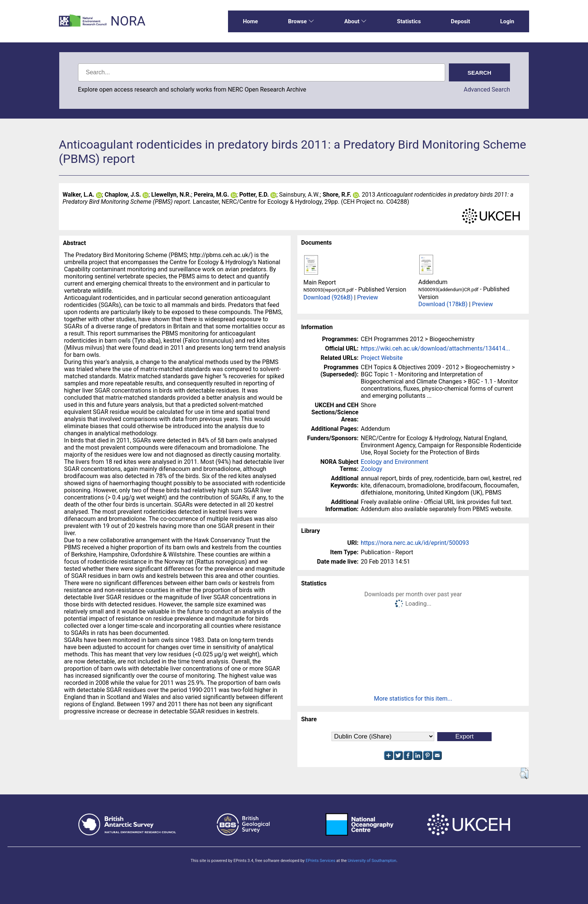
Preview (367, 297)
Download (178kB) (443, 304)
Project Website (382, 358)
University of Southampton (372, 861)
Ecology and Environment (394, 462)
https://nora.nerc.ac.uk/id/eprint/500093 (415, 543)
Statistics (409, 21)
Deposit (460, 21)
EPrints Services (320, 861)
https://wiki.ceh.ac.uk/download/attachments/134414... (435, 348)
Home (250, 21)
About (355, 21)
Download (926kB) (328, 297)
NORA (128, 21)
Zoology (371, 469)
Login (507, 21)
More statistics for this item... (413, 699)
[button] (524, 773)
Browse (301, 21)
